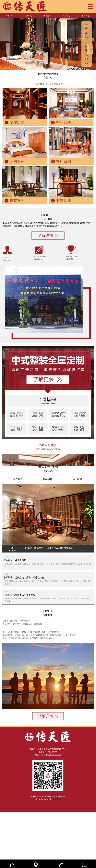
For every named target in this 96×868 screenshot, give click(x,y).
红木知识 (77, 534)
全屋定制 (47, 16)
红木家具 (57, 855)
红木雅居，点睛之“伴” (15, 616)
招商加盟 (86, 16)
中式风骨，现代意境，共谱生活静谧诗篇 (24, 633)
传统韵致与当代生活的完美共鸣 (19, 651)
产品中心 (66, 16)
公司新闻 (18, 534)
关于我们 (9, 16)
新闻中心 (28, 16)
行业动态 (48, 534)
